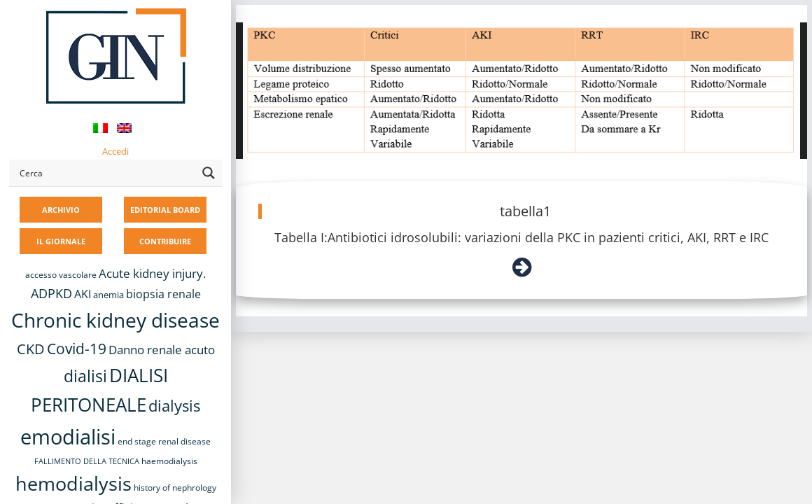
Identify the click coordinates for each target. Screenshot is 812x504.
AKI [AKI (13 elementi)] (83, 294)
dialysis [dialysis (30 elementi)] (174, 406)
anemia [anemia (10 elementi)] (108, 295)
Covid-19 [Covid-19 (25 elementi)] (77, 349)
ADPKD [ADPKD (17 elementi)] (51, 293)
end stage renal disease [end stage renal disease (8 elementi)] (164, 441)
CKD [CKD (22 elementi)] (31, 349)
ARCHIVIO (61, 210)
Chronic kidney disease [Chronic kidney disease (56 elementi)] (115, 320)
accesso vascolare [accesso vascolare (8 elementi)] (61, 275)
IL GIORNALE (61, 241)
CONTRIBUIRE (165, 241)
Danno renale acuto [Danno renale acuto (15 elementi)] (162, 350)
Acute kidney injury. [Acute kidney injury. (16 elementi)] (152, 273)
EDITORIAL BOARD (165, 210)
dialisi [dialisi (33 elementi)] (85, 376)
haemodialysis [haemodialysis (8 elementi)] (169, 461)
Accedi (115, 151)
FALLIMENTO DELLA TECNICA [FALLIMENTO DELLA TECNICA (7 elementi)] (87, 461)
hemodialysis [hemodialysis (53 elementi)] (73, 483)
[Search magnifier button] (209, 173)
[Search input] (106, 173)
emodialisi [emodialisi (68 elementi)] (68, 437)
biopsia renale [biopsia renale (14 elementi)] (163, 294)
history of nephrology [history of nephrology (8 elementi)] (175, 488)
